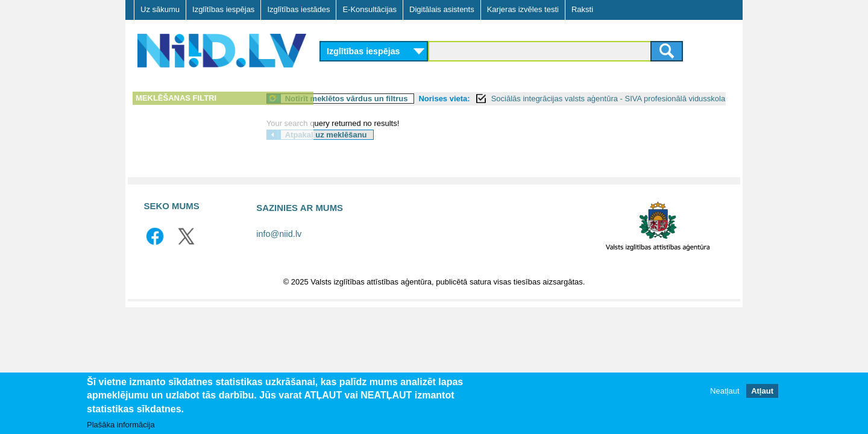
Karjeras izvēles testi (523, 9)
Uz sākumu (160, 9)
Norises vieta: (501, 99)
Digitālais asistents (442, 9)
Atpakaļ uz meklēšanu (383, 148)
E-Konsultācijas (370, 9)
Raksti (582, 9)
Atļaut (762, 391)
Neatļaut (725, 391)
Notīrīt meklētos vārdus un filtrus (403, 99)
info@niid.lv (279, 247)
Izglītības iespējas (223, 9)
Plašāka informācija (121, 425)
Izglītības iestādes (298, 9)
